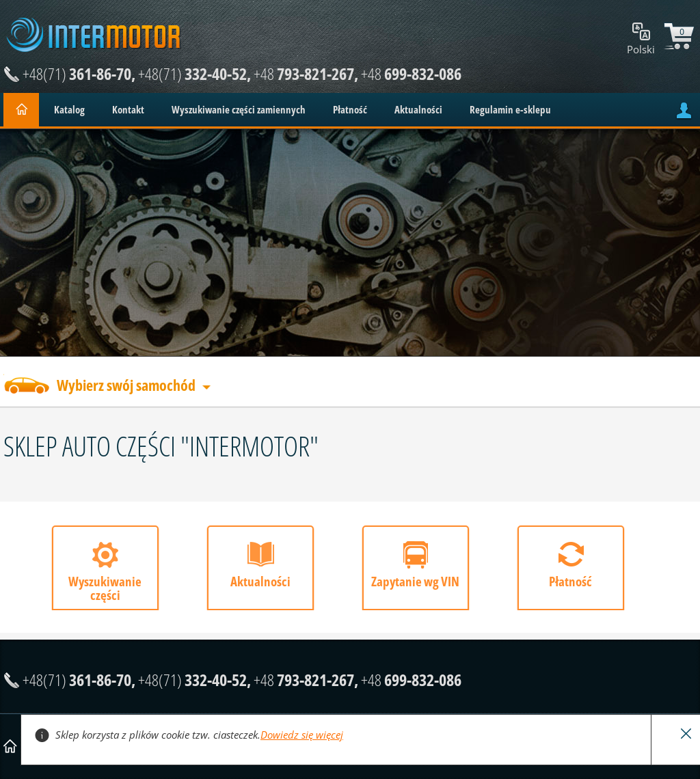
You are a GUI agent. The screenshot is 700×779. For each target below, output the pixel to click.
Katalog (69, 109)
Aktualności (418, 109)
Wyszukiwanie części (105, 588)
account (684, 111)
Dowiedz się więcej (302, 735)
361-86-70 (77, 73)
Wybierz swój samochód (126, 386)
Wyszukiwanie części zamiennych (239, 109)
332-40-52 (192, 73)
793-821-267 (304, 73)
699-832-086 (411, 73)
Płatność (350, 109)
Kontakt (128, 109)
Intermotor (94, 35)
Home (21, 110)
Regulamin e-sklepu (510, 109)
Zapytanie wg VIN (415, 582)
